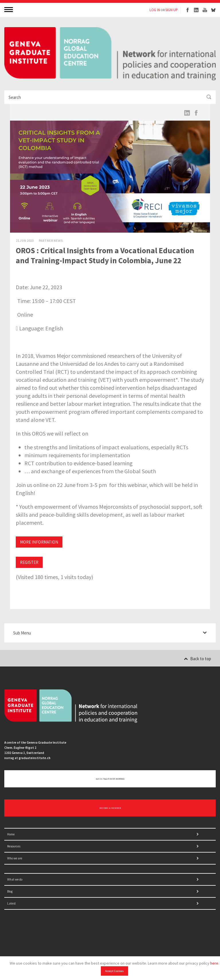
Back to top (198, 659)
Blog (10, 891)
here (214, 963)
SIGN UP (172, 10)
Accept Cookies (114, 971)
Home (11, 834)
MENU (9, 9)
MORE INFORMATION (39, 542)
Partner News (51, 240)
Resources (14, 846)
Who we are (15, 858)
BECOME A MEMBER (110, 808)
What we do (15, 879)
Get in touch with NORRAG (110, 779)
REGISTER (29, 562)
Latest (11, 903)
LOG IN (155, 10)
